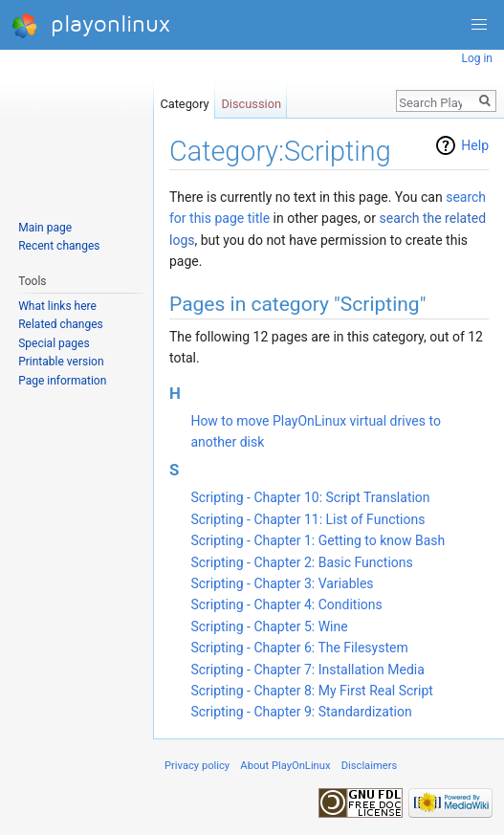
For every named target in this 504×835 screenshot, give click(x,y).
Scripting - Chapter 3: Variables (282, 583)
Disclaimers (370, 766)
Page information (62, 381)
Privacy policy (197, 766)
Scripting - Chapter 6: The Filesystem (299, 648)
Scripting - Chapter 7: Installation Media (307, 670)
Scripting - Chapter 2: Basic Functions (301, 562)
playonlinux (91, 25)
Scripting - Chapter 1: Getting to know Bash (318, 540)
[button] (479, 25)
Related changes (61, 324)
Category (184, 100)
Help (475, 145)
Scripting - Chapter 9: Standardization (301, 712)
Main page (45, 228)
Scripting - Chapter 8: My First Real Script (312, 691)
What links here (57, 306)
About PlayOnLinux (285, 766)
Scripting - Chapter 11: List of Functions (307, 519)
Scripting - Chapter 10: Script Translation (310, 497)
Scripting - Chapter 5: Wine (269, 626)
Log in (477, 58)
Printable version (61, 362)
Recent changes (59, 246)
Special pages (54, 343)
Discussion (251, 100)
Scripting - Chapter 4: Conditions (286, 604)
